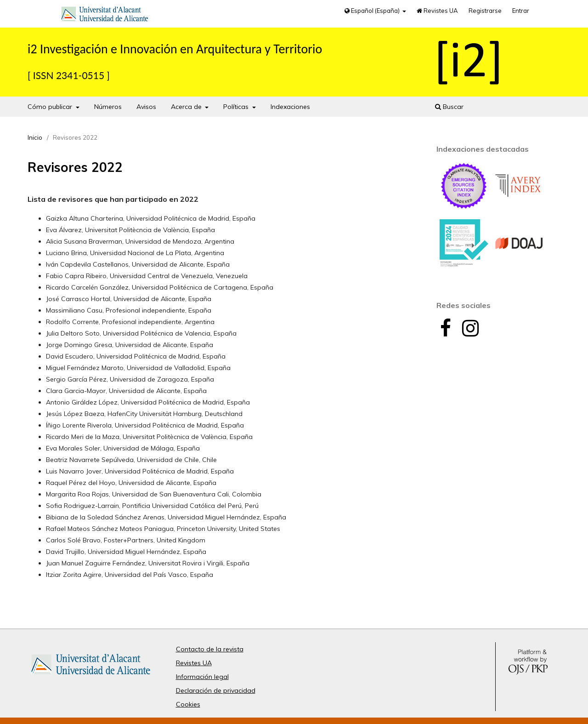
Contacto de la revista (210, 649)
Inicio (35, 137)
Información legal (202, 677)
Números (108, 107)
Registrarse (485, 11)
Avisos (146, 107)
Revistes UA (437, 11)
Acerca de (187, 107)
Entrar (521, 11)
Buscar (449, 107)
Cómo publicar (51, 107)
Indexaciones (290, 107)
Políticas (237, 107)
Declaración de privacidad (216, 690)
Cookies (188, 704)
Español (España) (373, 11)
